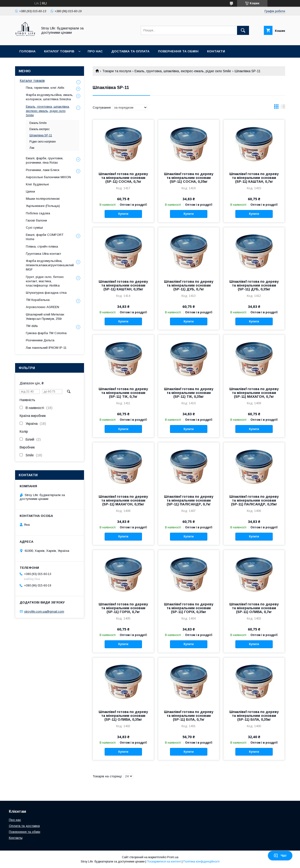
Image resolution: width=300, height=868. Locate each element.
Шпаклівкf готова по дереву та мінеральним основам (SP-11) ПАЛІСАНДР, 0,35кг (254, 500)
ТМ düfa (32, 326)
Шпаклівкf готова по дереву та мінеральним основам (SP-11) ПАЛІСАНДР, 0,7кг (189, 500)
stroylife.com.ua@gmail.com (44, 611)
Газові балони (36, 220)
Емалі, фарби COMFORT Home (45, 237)
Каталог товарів (59, 51)
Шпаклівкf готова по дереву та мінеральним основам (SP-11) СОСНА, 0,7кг (123, 178)
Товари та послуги (117, 71)
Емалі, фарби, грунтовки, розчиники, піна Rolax (45, 160)
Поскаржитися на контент (164, 862)
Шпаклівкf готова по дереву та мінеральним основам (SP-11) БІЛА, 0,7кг (189, 716)
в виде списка (283, 108)
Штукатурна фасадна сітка (46, 293)
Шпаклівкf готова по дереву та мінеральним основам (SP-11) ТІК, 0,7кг (123, 393)
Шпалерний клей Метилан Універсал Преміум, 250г (45, 317)
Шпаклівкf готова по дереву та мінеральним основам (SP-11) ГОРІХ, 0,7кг (123, 608)
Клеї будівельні (37, 184)
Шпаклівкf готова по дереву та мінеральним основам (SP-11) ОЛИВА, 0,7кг (254, 608)
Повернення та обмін (178, 51)
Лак (32, 148)
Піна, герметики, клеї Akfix (45, 88)
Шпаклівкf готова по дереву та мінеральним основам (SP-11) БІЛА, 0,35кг (254, 716)
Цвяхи (30, 191)
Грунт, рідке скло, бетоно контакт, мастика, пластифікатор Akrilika (45, 281)
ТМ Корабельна (38, 300)
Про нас (95, 51)
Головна (27, 51)
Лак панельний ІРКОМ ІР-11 (46, 348)
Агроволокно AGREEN (42, 307)
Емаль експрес (40, 129)
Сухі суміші (34, 228)
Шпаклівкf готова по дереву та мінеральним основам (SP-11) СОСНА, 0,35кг (189, 178)
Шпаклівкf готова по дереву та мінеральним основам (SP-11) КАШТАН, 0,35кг (123, 285)
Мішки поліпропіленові (43, 199)
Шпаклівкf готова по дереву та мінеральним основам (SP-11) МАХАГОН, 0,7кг (254, 393)
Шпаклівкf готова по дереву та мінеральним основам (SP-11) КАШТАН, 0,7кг (254, 178)
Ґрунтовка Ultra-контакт (43, 254)
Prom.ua (173, 857)
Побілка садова (38, 213)
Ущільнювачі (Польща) (43, 206)
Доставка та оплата (130, 51)
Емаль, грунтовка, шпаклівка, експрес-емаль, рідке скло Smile (183, 71)
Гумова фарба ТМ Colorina (46, 333)
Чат (280, 856)
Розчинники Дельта (40, 340)
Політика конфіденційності (201, 862)
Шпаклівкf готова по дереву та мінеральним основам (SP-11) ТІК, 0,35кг (189, 393)
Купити (123, 214)
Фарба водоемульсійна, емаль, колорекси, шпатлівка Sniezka (50, 97)
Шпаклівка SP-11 (41, 135)
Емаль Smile (38, 123)
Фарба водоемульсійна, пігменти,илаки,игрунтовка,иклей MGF (50, 265)
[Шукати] (243, 30)
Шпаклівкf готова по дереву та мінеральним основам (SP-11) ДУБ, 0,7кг (189, 285)
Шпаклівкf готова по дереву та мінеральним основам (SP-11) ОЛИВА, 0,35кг (123, 716)
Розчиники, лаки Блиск (43, 170)
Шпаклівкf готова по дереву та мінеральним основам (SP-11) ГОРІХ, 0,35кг (189, 608)
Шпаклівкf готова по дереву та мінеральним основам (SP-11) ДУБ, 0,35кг (254, 285)
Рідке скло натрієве (43, 142)
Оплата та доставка (24, 826)
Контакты (16, 838)
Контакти (216, 51)
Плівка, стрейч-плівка (42, 246)
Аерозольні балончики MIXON (48, 177)
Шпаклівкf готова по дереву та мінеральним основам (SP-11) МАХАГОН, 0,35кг (123, 500)
